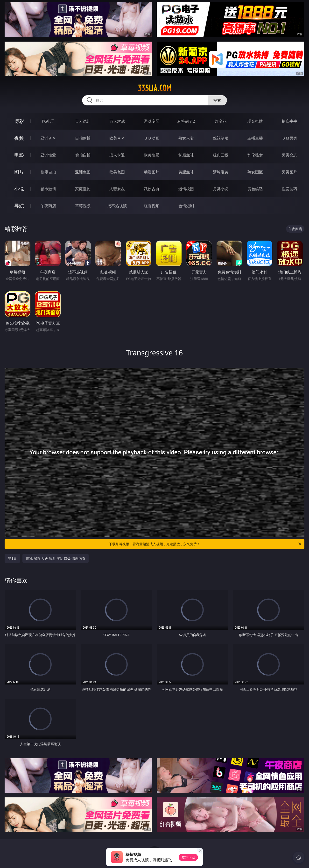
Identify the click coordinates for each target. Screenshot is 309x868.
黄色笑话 (255, 189)
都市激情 (48, 189)
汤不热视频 (117, 206)
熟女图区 (255, 172)
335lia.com (154, 88)
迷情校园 (186, 189)
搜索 (217, 100)
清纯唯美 (221, 172)
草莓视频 (83, 206)
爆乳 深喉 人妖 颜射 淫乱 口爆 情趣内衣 (56, 558)
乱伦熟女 (255, 155)
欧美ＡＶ (117, 138)
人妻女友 (117, 189)
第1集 (12, 558)
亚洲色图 (83, 172)
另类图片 (289, 172)
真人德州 (83, 121)
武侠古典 (152, 189)
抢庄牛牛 (289, 121)
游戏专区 (152, 121)
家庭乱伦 (83, 189)
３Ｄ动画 (152, 138)
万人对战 (117, 121)
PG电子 (48, 121)
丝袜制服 (221, 138)
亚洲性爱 (48, 155)
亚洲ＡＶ (48, 138)
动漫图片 (152, 172)
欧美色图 (117, 172)
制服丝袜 (186, 155)
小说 (19, 189)
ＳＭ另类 (289, 138)
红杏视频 (152, 206)
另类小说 (221, 189)
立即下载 (188, 857)
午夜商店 (48, 206)
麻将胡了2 (186, 121)
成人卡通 (117, 155)
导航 (19, 206)
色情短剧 (186, 206)
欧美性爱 (152, 155)
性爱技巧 (289, 189)
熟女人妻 (186, 138)
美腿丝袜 (186, 172)
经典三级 (221, 155)
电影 (19, 155)
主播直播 (255, 138)
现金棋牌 (255, 121)
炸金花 (221, 121)
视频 (19, 138)
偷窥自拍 (48, 172)
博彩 (19, 121)
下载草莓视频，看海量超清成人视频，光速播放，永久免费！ (205, 544)
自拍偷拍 (83, 138)
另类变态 (289, 155)
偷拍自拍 (83, 155)
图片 (19, 172)
